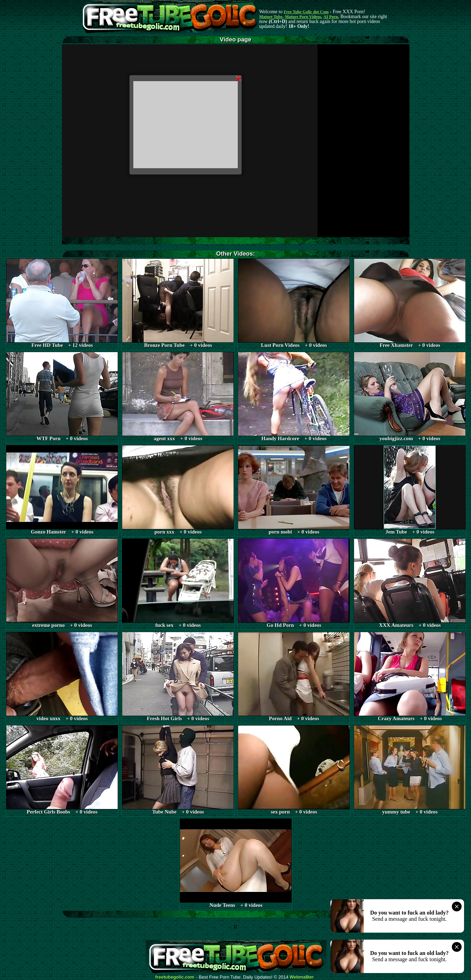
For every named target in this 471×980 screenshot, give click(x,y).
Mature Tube (271, 17)
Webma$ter (302, 977)
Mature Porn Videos (303, 17)
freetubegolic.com (175, 977)
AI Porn (331, 17)
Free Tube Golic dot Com (306, 12)
